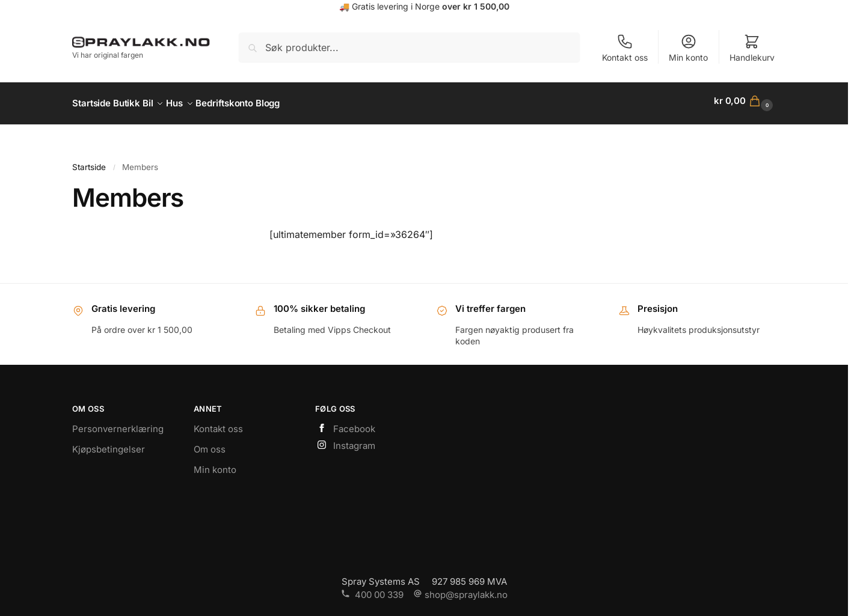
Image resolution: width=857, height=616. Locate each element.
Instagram (345, 441)
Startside (89, 162)
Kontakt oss (625, 48)
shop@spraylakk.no (460, 590)
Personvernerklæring (118, 424)
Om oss (210, 444)
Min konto (688, 48)
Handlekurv (752, 48)
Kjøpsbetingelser (109, 444)
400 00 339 (372, 590)
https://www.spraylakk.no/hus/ (424, 133)
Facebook (345, 425)
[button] (745, 101)
